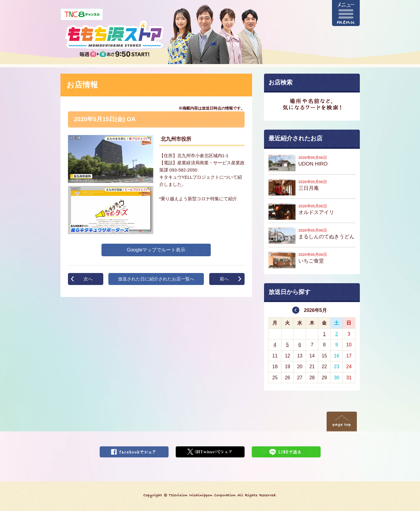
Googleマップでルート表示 (156, 250)
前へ (224, 279)
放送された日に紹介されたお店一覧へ (156, 279)
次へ (88, 279)
